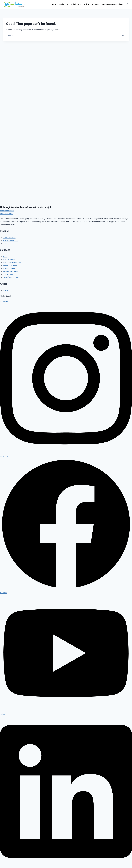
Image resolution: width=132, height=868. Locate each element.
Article (86, 4)
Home (54, 4)
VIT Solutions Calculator (113, 4)
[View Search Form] (127, 4)
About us (96, 4)
